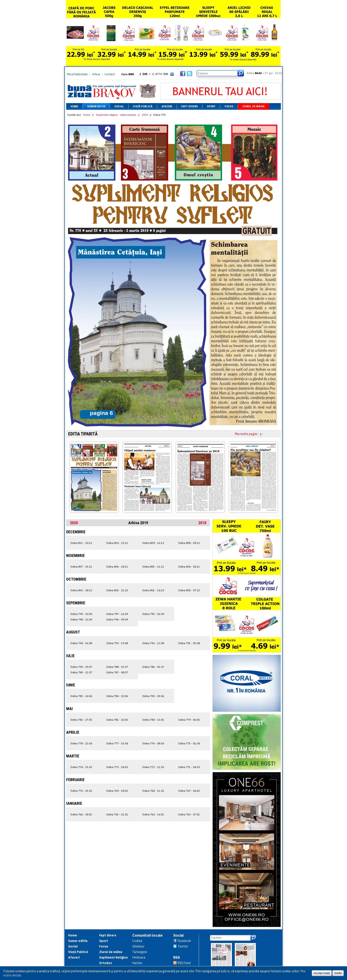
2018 (202, 523)
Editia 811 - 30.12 (81, 543)
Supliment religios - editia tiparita (116, 115)
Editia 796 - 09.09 (117, 619)
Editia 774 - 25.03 (81, 767)
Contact (110, 74)
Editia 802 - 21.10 (117, 590)
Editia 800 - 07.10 (189, 590)
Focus (229, 106)
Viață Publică (143, 106)
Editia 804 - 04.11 (189, 567)
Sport (211, 106)
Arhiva (96, 74)
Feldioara (139, 957)
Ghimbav (138, 946)
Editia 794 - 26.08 (81, 643)
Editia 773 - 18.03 (117, 767)
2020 (74, 523)
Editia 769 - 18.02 (117, 791)
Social (119, 106)
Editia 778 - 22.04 (81, 743)
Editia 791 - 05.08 (189, 643)
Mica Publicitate (77, 74)
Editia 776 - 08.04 (153, 743)
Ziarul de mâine (254, 106)
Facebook (184, 941)
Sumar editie (96, 106)
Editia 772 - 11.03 (153, 767)
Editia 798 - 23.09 (81, 619)
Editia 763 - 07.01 (189, 814)
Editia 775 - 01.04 (189, 743)
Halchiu (137, 963)
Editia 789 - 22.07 (81, 672)
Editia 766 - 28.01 (81, 814)
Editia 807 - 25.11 (81, 567)
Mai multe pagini (246, 434)
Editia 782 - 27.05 (81, 720)
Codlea (137, 941)
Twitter (183, 946)
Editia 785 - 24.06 (81, 696)
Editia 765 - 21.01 (117, 814)
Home (74, 106)
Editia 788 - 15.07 (117, 667)
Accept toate (322, 973)
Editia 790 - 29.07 (81, 667)
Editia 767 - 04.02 (189, 791)
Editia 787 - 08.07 (117, 672)
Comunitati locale (147, 935)
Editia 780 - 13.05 (153, 720)
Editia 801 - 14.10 (153, 590)
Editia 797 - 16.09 (117, 614)
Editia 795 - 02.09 (153, 614)
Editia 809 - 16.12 (153, 543)
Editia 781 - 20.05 (117, 720)
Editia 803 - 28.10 (81, 590)
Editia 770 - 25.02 (81, 791)
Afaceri (167, 106)
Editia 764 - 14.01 (153, 814)
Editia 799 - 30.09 (81, 614)
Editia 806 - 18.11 (117, 567)
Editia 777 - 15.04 (117, 743)
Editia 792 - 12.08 (153, 643)
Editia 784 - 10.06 (117, 696)
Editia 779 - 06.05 (189, 720)
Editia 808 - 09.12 (189, 543)
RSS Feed (184, 963)
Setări (338, 973)
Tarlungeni (140, 952)
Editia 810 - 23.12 (117, 543)
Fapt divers (190, 106)
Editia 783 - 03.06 (153, 696)
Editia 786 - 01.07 (153, 667)
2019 (145, 115)
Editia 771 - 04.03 (189, 767)
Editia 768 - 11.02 (153, 791)
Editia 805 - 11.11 (153, 567)
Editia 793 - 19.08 (117, 643)
